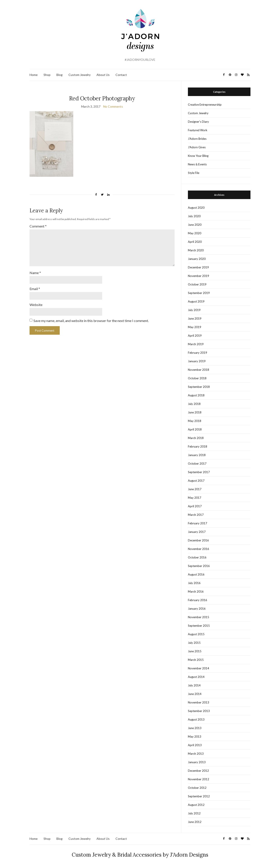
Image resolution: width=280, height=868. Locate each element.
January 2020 (197, 259)
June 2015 (195, 651)
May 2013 (195, 737)
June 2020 (195, 225)
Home (34, 75)
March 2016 (196, 591)
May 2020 (195, 233)
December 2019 (198, 267)
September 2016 (199, 566)
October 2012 (197, 788)
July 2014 (194, 685)
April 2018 (195, 429)
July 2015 (194, 643)
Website (36, 305)
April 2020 (195, 242)
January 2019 (197, 361)
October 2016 (197, 557)
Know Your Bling (198, 156)
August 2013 (196, 719)
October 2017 (197, 464)
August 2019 (196, 301)
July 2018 (194, 404)
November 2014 (199, 668)
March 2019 (196, 344)
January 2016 (197, 609)
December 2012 (198, 771)
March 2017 (196, 515)
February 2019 (198, 353)
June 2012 (195, 822)
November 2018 (199, 370)
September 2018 (199, 387)
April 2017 (195, 506)
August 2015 (196, 634)
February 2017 (198, 523)
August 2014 (196, 677)
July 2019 (194, 310)
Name (35, 273)
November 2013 (199, 702)
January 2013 (197, 762)
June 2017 (195, 489)
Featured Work (198, 130)
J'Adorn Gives (197, 147)
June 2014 (195, 694)
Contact (121, 75)
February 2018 (198, 446)
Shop (47, 75)
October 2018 (197, 378)
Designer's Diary (198, 122)
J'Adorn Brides (197, 139)
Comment (38, 226)
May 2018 (195, 421)
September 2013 (199, 711)
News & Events (197, 164)
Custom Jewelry (80, 75)
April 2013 (195, 745)
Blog (59, 75)
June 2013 (195, 728)
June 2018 (195, 412)
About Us (103, 75)
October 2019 (197, 284)
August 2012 (196, 805)
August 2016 (196, 574)
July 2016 (194, 583)
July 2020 (194, 216)
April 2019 (195, 336)
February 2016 (198, 600)
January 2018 (197, 455)
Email (35, 289)
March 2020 (196, 250)
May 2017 (195, 498)
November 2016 (199, 549)
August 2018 (196, 395)
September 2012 (199, 796)
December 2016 (198, 540)
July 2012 (194, 813)
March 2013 (196, 754)
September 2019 (199, 293)
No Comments (113, 106)
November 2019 (199, 276)
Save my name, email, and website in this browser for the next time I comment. (91, 321)
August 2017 (196, 481)
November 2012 (199, 779)
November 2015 (199, 617)
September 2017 (199, 472)
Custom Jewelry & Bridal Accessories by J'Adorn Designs (140, 855)
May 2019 (195, 327)
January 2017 (197, 532)
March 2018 (196, 438)
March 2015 (196, 660)
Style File (194, 173)
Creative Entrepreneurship (205, 105)
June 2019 (195, 318)
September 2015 (199, 626)
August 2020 (196, 208)
